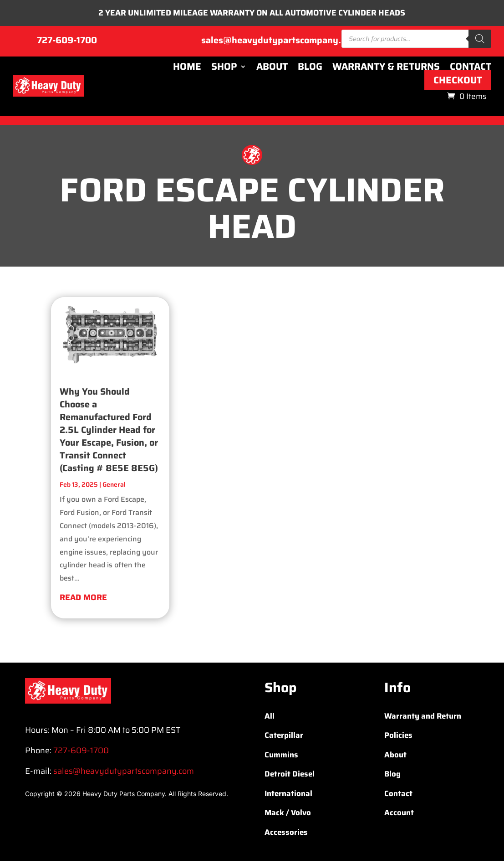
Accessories (286, 834)
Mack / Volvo (288, 815)
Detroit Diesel (290, 777)
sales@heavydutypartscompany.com (280, 42)
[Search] (480, 41)
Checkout (458, 82)
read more (83, 600)
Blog (310, 69)
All (270, 718)
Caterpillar (284, 738)
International (288, 796)
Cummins (281, 757)
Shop (224, 69)
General (114, 487)
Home (187, 69)
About (272, 69)
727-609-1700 (67, 42)
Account (399, 815)
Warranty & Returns (386, 69)
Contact (471, 69)
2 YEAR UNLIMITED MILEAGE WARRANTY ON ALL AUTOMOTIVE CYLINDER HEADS (252, 14)
